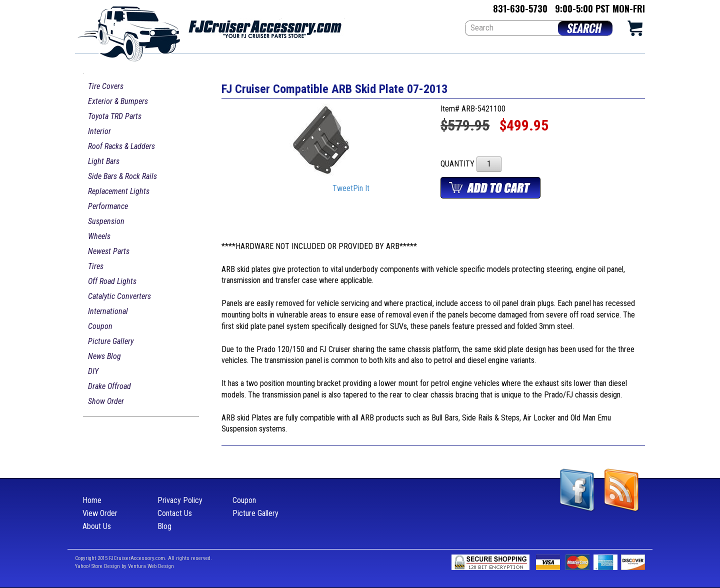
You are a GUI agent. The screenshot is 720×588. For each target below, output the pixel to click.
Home (92, 500)
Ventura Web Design (151, 566)
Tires (96, 266)
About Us (97, 526)
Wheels (99, 236)
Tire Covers (106, 86)
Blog (164, 526)
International (108, 311)
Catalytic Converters (119, 296)
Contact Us (175, 513)
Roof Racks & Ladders (121, 146)
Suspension (106, 221)
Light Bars (104, 161)
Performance (108, 206)
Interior (99, 131)
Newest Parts (109, 251)
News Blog (104, 356)
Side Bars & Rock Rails (122, 176)
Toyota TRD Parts (115, 116)
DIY (93, 371)
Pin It (361, 189)
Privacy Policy (180, 500)
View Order (100, 513)
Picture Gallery (111, 341)
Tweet (343, 189)
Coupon (100, 326)
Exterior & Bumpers (118, 101)
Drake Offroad (109, 386)
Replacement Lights (119, 191)
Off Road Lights (112, 281)
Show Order (106, 401)
